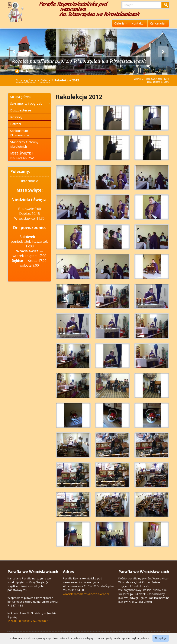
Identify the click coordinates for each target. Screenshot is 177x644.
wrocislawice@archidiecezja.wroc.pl (86, 594)
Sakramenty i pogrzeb (30, 103)
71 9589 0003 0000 (19, 621)
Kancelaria (157, 23)
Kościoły (30, 117)
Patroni (30, 124)
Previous (14, 52)
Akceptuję (161, 638)
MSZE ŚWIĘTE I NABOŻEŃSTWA (22, 155)
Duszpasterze (21, 110)
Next (163, 52)
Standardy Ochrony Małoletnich (24, 144)
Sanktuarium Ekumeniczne (30, 133)
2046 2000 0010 (41, 621)
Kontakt (137, 23)
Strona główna (26, 80)
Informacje (30, 181)
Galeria (121, 23)
